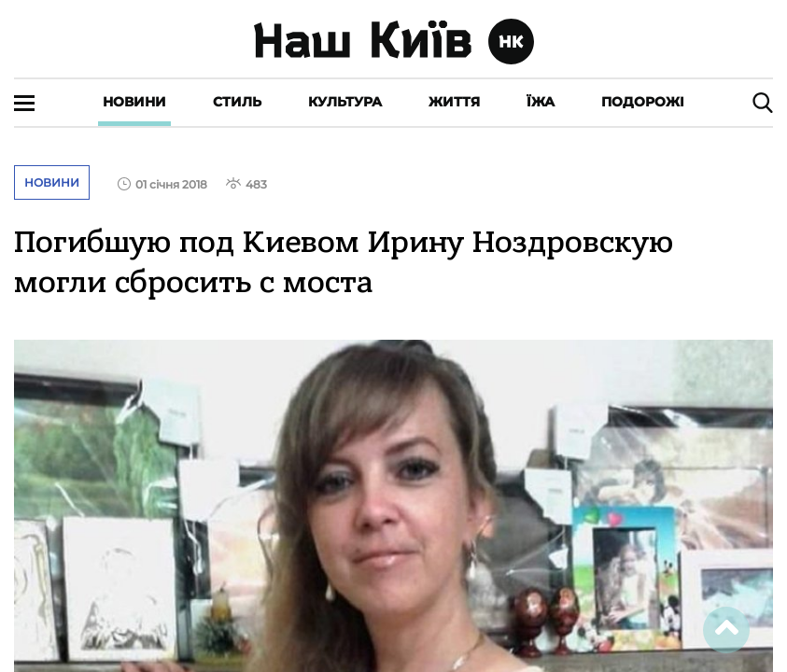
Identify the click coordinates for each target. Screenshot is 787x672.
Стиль (237, 102)
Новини (134, 102)
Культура (345, 102)
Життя (454, 102)
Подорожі (643, 102)
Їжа (541, 102)
